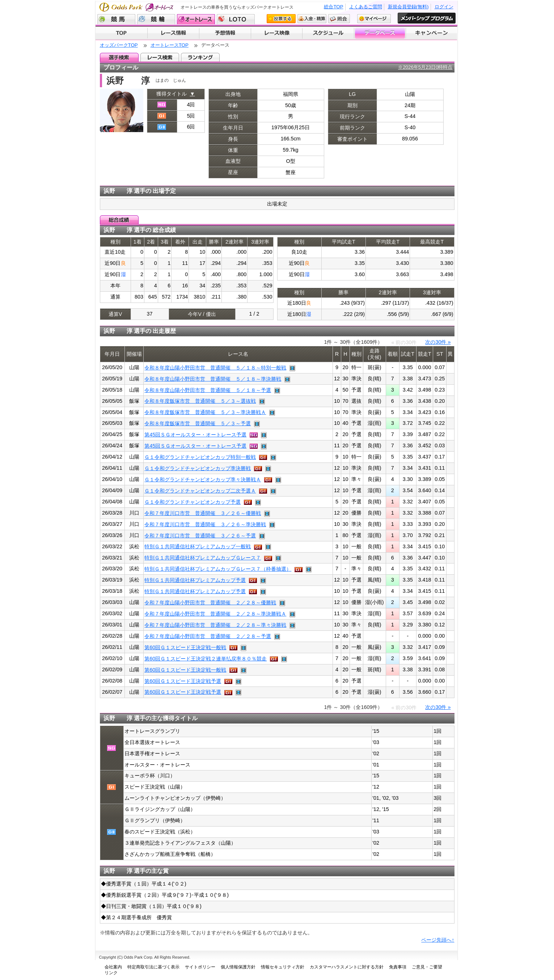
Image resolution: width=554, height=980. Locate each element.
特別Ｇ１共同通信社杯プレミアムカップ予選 (195, 580)
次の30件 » (438, 342)
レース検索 (160, 57)
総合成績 (119, 220)
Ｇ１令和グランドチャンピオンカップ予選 (193, 502)
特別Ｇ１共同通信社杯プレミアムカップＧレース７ (203, 558)
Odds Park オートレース (137, 7)
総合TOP (333, 7)
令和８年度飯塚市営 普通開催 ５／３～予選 (198, 423)
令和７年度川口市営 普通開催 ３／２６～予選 (200, 536)
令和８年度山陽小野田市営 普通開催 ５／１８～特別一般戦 (215, 368)
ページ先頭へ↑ (438, 940)
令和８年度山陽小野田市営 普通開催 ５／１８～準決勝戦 (213, 379)
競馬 (116, 19)
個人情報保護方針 (238, 967)
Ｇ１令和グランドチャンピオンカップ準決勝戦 (198, 468)
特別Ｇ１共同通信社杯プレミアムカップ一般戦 (198, 546)
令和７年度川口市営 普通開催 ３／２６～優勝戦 (203, 513)
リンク (111, 973)
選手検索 (119, 57)
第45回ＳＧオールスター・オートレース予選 (195, 435)
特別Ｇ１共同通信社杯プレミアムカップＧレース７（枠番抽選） (218, 569)
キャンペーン (432, 33)
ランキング (200, 57)
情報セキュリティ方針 (283, 967)
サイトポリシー (200, 967)
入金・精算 (312, 19)
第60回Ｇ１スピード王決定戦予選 (183, 681)
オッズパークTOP (119, 45)
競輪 (156, 19)
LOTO (236, 19)
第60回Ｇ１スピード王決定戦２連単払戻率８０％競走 (206, 659)
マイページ (374, 19)
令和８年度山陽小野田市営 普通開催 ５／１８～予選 (208, 390)
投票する (281, 19)
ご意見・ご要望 (427, 967)
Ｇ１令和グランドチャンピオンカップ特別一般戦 (200, 457)
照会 (339, 19)
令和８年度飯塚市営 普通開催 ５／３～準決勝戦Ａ (205, 412)
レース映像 (276, 33)
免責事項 (398, 967)
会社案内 (113, 967)
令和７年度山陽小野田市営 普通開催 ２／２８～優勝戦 (210, 603)
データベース (380, 33)
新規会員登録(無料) (408, 7)
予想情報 (225, 33)
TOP (121, 33)
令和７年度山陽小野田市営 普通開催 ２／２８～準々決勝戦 (215, 625)
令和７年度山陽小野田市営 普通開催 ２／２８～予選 (208, 636)
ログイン (444, 7)
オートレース (196, 19)
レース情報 (173, 33)
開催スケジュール (328, 33)
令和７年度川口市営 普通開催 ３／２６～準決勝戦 (205, 524)
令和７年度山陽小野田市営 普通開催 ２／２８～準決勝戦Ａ (215, 614)
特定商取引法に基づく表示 (153, 967)
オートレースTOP (170, 45)
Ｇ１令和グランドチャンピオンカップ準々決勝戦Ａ (203, 480)
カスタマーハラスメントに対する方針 (347, 967)
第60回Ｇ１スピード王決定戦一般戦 (185, 647)
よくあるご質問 (366, 7)
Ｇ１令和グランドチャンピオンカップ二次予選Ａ (200, 491)
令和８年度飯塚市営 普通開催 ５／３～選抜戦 (200, 401)
